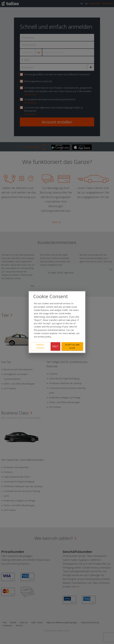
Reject (55, 346)
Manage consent (40, 346)
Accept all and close (72, 346)
